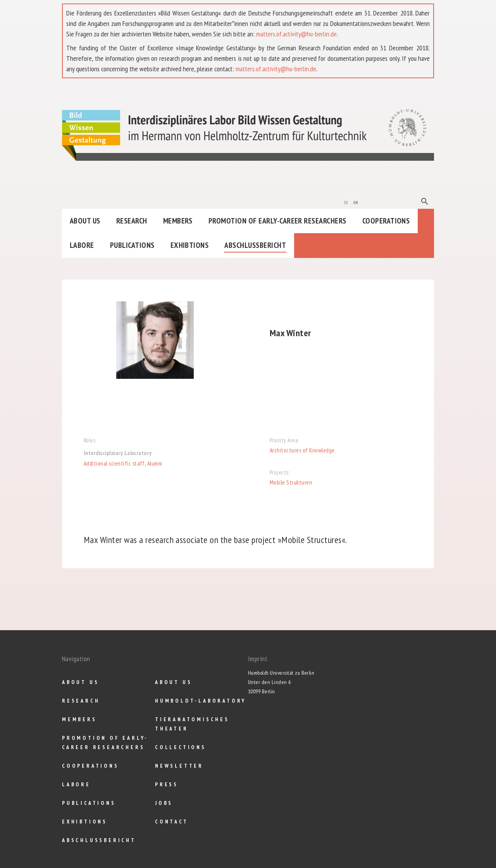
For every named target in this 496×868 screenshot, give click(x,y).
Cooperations (386, 221)
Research (132, 221)
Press (167, 784)
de (346, 202)
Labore (82, 245)
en (356, 202)
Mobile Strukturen (291, 482)
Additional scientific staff (114, 463)
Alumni (155, 463)
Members (178, 221)
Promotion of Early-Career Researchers (277, 221)
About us (85, 221)
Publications (132, 245)
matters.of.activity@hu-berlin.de (296, 34)
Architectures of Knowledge (302, 450)
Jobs (164, 803)
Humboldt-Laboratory (201, 701)
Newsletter (179, 766)
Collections (181, 747)
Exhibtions (190, 245)
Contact (172, 822)
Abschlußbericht (255, 245)
